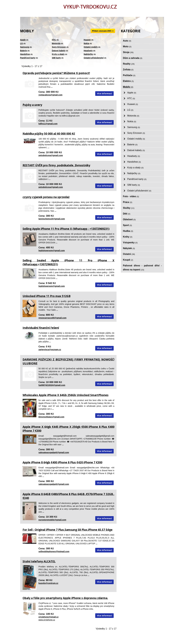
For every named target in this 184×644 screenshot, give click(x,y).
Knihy (128, 237)
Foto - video (131, 196)
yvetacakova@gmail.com (50, 95)
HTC (54, 40)
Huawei (87, 40)
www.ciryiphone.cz (47, 620)
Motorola (56, 43)
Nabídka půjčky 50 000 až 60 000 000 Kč (49, 134)
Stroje (128, 52)
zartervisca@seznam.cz (50, 350)
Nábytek (129, 248)
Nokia (86, 43)
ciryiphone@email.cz (49, 617)
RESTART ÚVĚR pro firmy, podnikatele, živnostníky (56, 165)
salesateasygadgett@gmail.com (54, 452)
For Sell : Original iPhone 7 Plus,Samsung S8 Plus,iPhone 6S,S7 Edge (68, 530)
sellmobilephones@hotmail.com (54, 551)
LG (22, 43)
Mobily (128, 87)
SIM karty (56, 58)
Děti (127, 214)
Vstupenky (130, 243)
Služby (129, 208)
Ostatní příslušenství (94, 58)
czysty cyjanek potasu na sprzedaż (46, 197)
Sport (128, 225)
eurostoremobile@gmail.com (52, 520)
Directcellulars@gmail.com (51, 417)
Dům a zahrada (133, 58)
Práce (128, 202)
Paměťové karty (28, 58)
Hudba (128, 231)
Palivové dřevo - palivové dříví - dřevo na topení (142, 268)
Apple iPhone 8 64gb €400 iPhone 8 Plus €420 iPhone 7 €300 (62, 462)
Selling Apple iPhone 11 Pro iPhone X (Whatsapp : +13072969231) (66, 229)
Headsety (88, 51)
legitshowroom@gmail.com (52, 251)
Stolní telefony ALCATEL (39, 561)
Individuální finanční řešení (41, 328)
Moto (127, 46)
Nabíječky (88, 54)
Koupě (128, 260)
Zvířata (128, 70)
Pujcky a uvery (32, 105)
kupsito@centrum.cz (48, 583)
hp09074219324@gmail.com (52, 385)
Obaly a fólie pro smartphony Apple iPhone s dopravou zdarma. (65, 598)
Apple (23, 40)
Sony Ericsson (59, 47)
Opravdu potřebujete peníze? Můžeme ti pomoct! (56, 73)
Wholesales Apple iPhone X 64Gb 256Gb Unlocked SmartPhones (66, 395)
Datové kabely (59, 51)
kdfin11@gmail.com (48, 124)
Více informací (104, 93)
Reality (129, 64)
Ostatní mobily (91, 47)
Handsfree (25, 54)
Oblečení (129, 219)
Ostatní (129, 254)
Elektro (128, 81)
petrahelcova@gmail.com (51, 155)
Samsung (25, 47)
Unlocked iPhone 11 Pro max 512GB (47, 296)
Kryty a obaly (58, 54)
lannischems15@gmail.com (52, 219)
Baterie (24, 51)
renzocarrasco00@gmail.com (53, 318)
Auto (127, 41)
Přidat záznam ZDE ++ (103, 31)
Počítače (129, 75)
